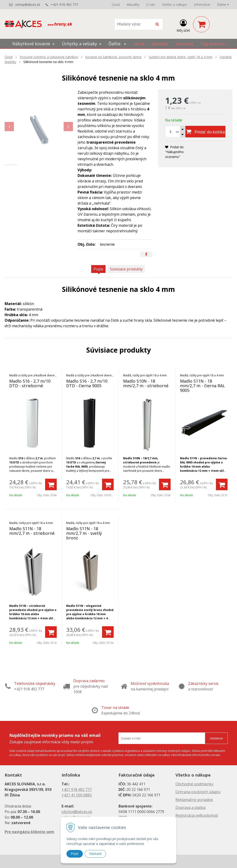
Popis (98, 269)
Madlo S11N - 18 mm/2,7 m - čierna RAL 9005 (203, 386)
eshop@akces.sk (28, 5)
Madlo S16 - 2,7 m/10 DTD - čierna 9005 (87, 383)
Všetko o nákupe (175, 5)
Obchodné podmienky (194, 784)
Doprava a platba (190, 808)
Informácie (202, 5)
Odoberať (216, 738)
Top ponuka (213, 44)
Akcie (139, 44)
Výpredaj (184, 44)
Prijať (75, 854)
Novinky (160, 44)
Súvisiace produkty (126, 269)
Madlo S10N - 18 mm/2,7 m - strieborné (146, 383)
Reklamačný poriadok (194, 800)
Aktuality (133, 5)
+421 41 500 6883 (77, 795)
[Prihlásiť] (183, 25)
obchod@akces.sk (77, 812)
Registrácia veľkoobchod (197, 815)
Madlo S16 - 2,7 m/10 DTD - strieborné (30, 383)
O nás (151, 5)
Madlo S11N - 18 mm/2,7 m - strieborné (32, 531)
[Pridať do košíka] (205, 132)
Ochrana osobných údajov (198, 792)
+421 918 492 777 (64, 5)
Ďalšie (223, 5)
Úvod (116, 5)
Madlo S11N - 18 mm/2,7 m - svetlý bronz (84, 533)
